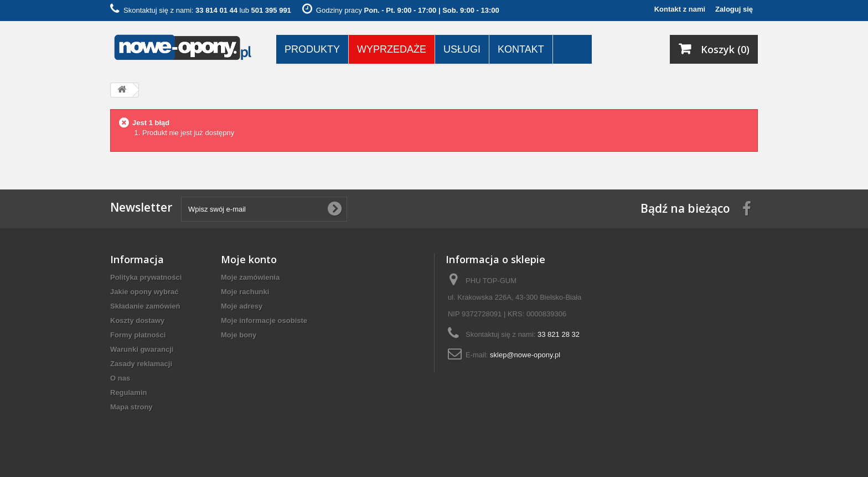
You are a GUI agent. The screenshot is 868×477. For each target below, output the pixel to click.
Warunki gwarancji (142, 349)
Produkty (312, 49)
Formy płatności (138, 335)
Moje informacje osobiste (264, 320)
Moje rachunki (245, 292)
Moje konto (249, 259)
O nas (120, 378)
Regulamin (128, 393)
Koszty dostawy (137, 320)
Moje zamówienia (250, 277)
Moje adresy (242, 306)
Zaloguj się (734, 9)
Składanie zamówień (145, 306)
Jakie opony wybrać (144, 292)
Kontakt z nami (680, 9)
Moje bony (239, 335)
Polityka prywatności (146, 277)
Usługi (462, 49)
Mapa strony (131, 407)
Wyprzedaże (392, 49)
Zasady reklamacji (141, 364)
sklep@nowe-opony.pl (525, 355)
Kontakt (521, 49)
